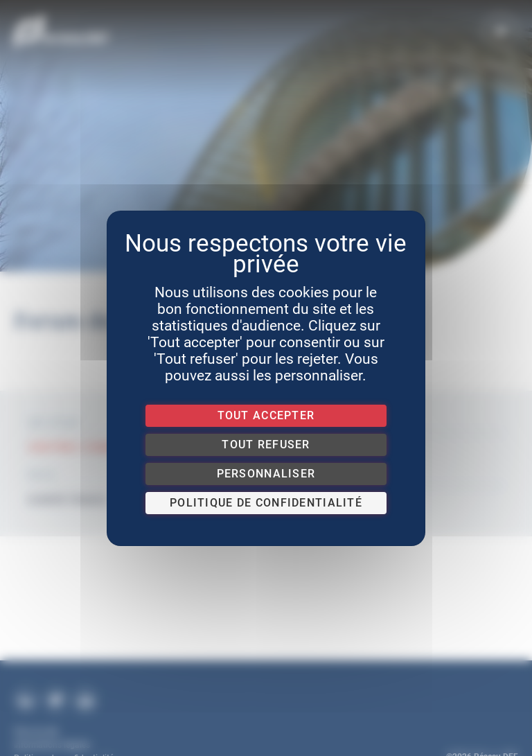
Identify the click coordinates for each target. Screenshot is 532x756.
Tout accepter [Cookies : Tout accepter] (266, 415)
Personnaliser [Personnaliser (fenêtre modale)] (266, 474)
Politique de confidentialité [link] (266, 503)
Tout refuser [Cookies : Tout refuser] (266, 445)
